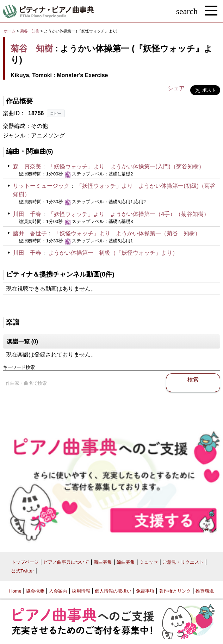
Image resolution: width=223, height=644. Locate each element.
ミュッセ (149, 562)
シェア (176, 88)
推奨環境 (205, 591)
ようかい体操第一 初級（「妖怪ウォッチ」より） (113, 253)
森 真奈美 (27, 166)
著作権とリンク (175, 591)
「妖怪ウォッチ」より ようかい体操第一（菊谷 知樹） (127, 233)
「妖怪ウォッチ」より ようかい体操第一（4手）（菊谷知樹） (129, 214)
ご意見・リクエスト (183, 562)
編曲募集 (126, 562)
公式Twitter (23, 571)
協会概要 (35, 591)
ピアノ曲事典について (66, 562)
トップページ (25, 562)
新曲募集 (103, 562)
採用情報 (81, 591)
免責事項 (145, 591)
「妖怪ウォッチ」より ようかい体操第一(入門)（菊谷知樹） (126, 166)
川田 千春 (27, 214)
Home (15, 591)
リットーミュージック (41, 186)
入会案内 (58, 591)
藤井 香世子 (30, 233)
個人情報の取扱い (113, 591)
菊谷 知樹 (30, 31)
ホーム (10, 31)
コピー (56, 113)
